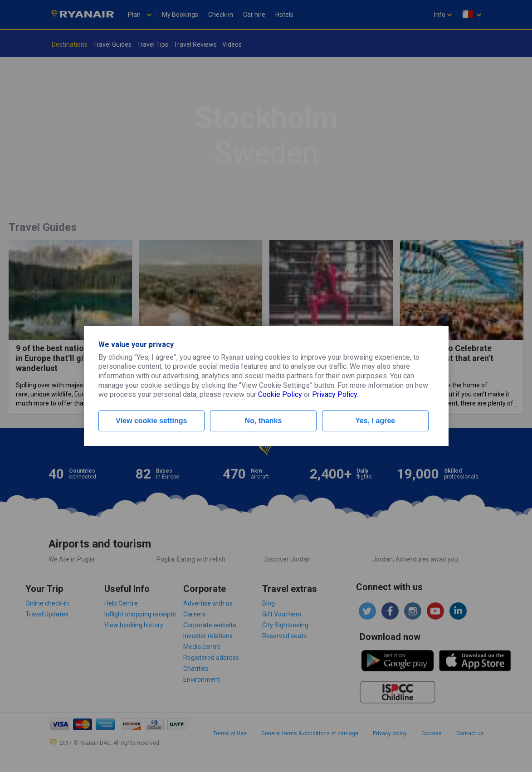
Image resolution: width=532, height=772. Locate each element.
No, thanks (264, 421)
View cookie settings (151, 421)
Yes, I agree (375, 421)
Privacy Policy (334, 394)
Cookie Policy (280, 394)
